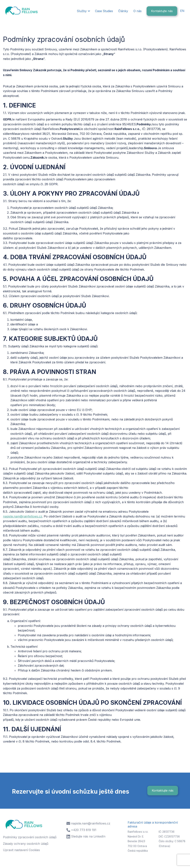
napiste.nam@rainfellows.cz (23, 516)
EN (182, 11)
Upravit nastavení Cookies (21, 850)
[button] (83, 11)
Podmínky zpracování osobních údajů (30, 837)
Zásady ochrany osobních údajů (26, 844)
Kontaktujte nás (162, 11)
